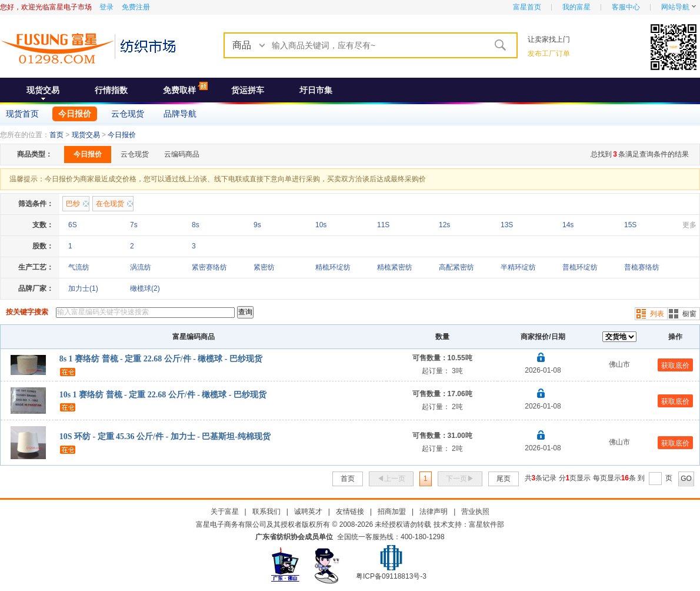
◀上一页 (391, 479)
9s (257, 225)
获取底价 (675, 366)
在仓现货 (110, 204)
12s (444, 225)
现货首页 (22, 114)
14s (568, 225)
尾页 (504, 479)
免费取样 (179, 90)
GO (686, 479)
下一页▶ (460, 479)
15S (630, 225)
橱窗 (689, 314)
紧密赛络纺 (209, 267)
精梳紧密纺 (395, 267)
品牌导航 (180, 114)
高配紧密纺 (456, 267)
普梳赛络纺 (642, 267)
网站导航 (675, 7)
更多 (689, 225)
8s (196, 225)
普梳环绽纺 (580, 267)
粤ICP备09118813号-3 (391, 576)
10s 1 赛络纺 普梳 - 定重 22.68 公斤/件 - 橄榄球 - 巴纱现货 (163, 395)
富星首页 (527, 7)
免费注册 (136, 7)
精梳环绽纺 (333, 267)
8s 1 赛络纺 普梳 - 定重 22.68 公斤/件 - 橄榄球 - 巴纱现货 (161, 359)
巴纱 (73, 204)
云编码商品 (182, 154)
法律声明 (434, 512)
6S (73, 225)
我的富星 (576, 7)
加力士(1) (83, 288)
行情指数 (111, 90)
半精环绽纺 (518, 267)
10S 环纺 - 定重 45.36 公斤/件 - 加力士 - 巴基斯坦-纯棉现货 (165, 436)
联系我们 (266, 512)
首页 (56, 135)
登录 (106, 7)
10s (321, 225)
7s (134, 225)
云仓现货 (128, 114)
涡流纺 (141, 267)
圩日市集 (316, 90)
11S (383, 225)
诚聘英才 (308, 512)
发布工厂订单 (549, 54)
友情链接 (350, 512)
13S (507, 225)
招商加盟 (392, 512)
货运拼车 (248, 90)
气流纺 (79, 267)
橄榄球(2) (145, 288)
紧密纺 (264, 267)
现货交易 (43, 90)
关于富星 (225, 512)
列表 (657, 314)
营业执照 (475, 512)
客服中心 (626, 7)
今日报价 (75, 114)
